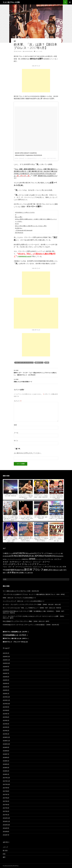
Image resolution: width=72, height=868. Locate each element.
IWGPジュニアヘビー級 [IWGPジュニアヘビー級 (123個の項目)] (56, 553)
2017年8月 (6, 791)
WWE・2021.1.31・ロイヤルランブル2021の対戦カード (19, 598)
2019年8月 (6, 710)
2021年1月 (6, 653)
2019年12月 (6, 697)
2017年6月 (6, 798)
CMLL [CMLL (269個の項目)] (27, 553)
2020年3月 (6, 687)
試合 (4, 854)
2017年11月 (6, 781)
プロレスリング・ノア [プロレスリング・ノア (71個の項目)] (44, 564)
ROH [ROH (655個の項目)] (52, 556)
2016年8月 (6, 831)
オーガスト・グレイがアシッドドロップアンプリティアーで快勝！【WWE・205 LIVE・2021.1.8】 (32, 604)
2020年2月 (6, 690)
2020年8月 (6, 670)
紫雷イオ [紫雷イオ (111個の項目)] (5, 573)
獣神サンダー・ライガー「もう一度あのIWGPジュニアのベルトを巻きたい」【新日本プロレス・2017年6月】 (36, 372)
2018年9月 (6, 747)
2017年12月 (6, 778)
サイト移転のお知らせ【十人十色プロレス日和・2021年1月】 (21, 591)
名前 (15, 425)
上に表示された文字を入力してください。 (28, 453)
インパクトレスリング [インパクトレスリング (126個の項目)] (42, 559)
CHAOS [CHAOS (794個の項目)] (21, 553)
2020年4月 (6, 683)
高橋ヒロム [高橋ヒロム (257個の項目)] (24, 573)
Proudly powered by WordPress (11, 866)
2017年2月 (6, 811)
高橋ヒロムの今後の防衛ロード (36, 380)
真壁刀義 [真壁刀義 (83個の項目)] (59, 570)
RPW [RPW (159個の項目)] (56, 556)
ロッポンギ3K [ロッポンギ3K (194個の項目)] (61, 567)
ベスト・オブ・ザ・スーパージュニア (24, 363)
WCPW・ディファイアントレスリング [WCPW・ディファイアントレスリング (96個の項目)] (13, 559)
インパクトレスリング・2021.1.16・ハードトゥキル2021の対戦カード (24, 601)
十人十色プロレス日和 (11, 2)
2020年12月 (6, 657)
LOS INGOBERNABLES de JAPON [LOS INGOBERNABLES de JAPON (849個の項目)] (25, 556)
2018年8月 (6, 751)
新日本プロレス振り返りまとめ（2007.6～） (16, 638)
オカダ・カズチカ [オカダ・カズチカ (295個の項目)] (10, 562)
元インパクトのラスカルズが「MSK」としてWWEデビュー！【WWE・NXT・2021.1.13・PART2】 (32, 608)
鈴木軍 (47, 363)
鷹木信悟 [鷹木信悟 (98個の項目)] (30, 573)
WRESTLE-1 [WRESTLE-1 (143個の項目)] (26, 559)
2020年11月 (6, 660)
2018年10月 (6, 744)
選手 (15, 41)
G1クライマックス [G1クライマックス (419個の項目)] (41, 553)
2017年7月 (6, 794)
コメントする (39, 51)
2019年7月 (6, 714)
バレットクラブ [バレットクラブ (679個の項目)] (31, 564)
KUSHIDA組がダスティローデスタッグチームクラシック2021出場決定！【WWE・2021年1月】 (31, 625)
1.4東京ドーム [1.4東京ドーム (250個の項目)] (8, 553)
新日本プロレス (39, 363)
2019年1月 (6, 734)
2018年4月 (6, 764)
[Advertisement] (36, 81)
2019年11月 (6, 700)
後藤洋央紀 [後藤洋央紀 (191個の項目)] (20, 570)
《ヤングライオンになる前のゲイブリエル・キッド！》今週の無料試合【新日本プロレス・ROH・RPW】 (34, 594)
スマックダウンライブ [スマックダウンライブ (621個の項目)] (13, 564)
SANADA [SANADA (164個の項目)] (60, 556)
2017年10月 (6, 784)
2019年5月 (6, 720)
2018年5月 (6, 761)
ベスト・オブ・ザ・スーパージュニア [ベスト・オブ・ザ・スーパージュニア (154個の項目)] (15, 567)
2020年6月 (6, 677)
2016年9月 (6, 828)
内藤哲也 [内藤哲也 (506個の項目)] (13, 570)
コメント (18, 401)
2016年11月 (6, 821)
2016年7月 (6, 835)
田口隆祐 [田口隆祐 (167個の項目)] (54, 570)
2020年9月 (6, 667)
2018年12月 (6, 737)
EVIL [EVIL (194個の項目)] (32, 553)
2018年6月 (6, 757)
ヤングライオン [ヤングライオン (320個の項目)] (51, 567)
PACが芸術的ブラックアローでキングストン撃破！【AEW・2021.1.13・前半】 (26, 621)
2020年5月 (6, 680)
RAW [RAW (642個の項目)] (48, 556)
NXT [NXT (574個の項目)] (43, 556)
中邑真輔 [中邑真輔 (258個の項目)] (6, 570)
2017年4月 (6, 805)
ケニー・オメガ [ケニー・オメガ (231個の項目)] (22, 562)
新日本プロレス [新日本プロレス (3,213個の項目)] (34, 569)
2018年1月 (6, 774)
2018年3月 (6, 768)
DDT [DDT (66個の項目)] (30, 554)
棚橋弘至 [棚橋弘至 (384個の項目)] (47, 570)
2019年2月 (6, 731)
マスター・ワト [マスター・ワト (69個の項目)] (41, 567)
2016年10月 (6, 825)
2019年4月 (6, 724)
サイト (16, 440)
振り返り (5, 850)
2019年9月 (6, 707)
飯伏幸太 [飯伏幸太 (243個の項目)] (17, 573)
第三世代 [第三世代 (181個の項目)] (64, 570)
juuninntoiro (28, 51)
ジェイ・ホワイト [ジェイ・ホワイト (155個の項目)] (33, 562)
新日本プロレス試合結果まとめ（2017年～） (16, 632)
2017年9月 (6, 788)
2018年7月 (6, 754)
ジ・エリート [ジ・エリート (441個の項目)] (44, 562)
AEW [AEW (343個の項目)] (15, 553)
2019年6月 (6, 717)
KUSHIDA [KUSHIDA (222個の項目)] (6, 556)
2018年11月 (6, 741)
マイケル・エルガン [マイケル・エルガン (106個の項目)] (32, 567)
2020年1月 (6, 694)
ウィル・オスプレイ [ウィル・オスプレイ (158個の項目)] (55, 559)
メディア (5, 847)
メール (16, 433)
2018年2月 (6, 771)
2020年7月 (6, 673)
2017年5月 (6, 801)
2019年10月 (6, 704)
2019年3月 (6, 727)
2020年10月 (6, 663)
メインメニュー (70, 2)
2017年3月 (6, 808)
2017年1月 (6, 815)
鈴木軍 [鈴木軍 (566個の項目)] (11, 572)
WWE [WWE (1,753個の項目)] (32, 559)
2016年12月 (6, 818)
